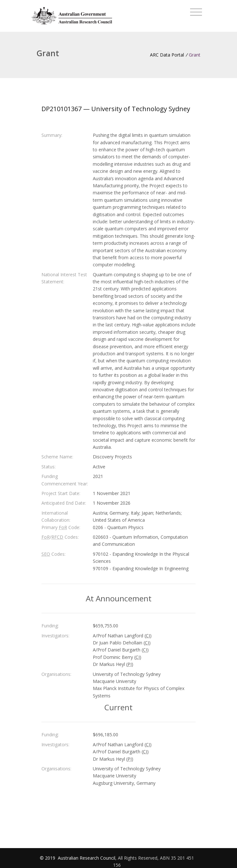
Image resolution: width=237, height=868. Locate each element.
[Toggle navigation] (196, 12)
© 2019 (48, 858)
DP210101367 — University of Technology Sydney (116, 109)
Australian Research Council (87, 858)
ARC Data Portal (167, 55)
